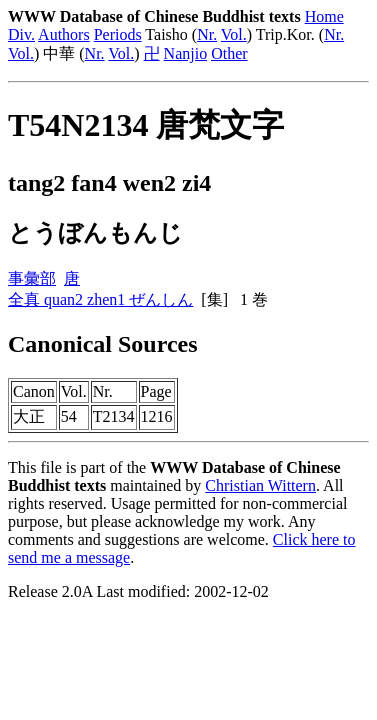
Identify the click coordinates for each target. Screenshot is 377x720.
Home (324, 16)
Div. (21, 34)
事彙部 (32, 278)
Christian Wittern (260, 485)
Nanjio (186, 53)
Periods (118, 34)
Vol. (234, 34)
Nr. (207, 34)
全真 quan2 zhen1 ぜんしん (100, 299)
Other (229, 53)
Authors (64, 34)
